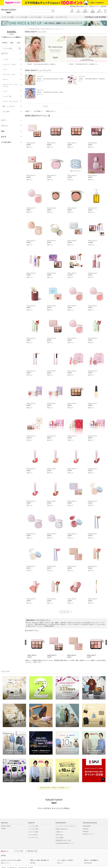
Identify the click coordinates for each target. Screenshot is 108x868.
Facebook (86, 825)
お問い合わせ (59, 831)
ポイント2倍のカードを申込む (65, 857)
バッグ (12, 91)
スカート (12, 79)
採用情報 (31, 864)
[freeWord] (12, 49)
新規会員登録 (87, 822)
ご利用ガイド (59, 828)
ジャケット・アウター (12, 64)
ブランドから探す (33, 822)
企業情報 (3, 864)
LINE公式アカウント (89, 830)
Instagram (86, 828)
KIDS (19, 43)
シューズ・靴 (12, 96)
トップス (12, 60)
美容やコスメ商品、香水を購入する (40, 857)
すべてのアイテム (33, 834)
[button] (36, 642)
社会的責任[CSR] (22, 864)
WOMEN (5, 43)
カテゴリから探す (33, 828)
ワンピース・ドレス (12, 74)
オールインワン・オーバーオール (12, 85)
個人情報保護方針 (12, 864)
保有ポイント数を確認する (91, 857)
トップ (27, 29)
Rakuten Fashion (35, 29)
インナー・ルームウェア (12, 101)
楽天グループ (93, 6)
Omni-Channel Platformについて (65, 839)
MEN (12, 43)
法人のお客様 (59, 834)
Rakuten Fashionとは (62, 825)
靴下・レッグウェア (12, 106)
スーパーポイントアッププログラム (66, 822)
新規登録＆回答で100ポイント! (79, 6)
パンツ (12, 69)
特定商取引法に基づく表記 (63, 837)
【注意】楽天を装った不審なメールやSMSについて (54, 784)
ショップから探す (33, 825)
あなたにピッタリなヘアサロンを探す (11, 857)
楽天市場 (103, 6)
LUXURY (3, 825)
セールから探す (33, 831)
